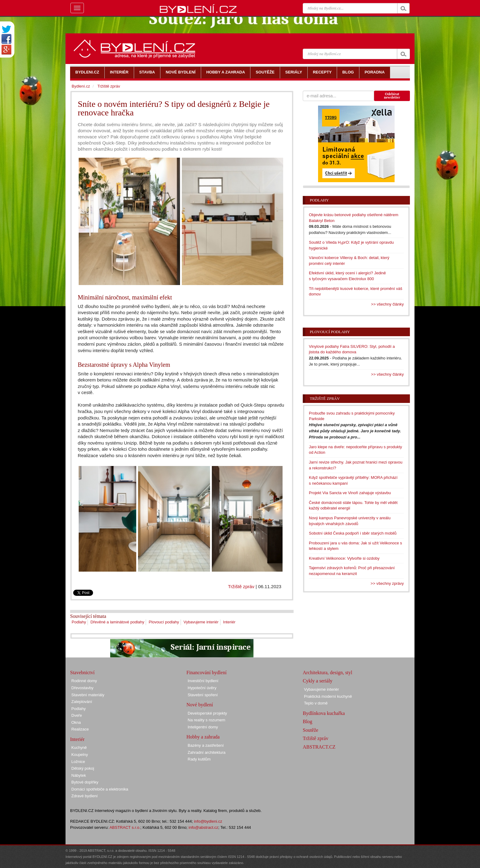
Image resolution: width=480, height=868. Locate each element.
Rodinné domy (84, 681)
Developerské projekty (207, 713)
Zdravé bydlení (84, 796)
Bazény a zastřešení (206, 745)
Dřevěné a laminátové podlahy (118, 622)
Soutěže (311, 730)
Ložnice (78, 762)
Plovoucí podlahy (164, 622)
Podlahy (79, 622)
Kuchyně (79, 748)
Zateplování (82, 702)
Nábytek (79, 775)
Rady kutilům (199, 759)
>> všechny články (387, 304)
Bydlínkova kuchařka (324, 713)
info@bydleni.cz (208, 821)
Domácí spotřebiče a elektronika (100, 789)
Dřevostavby (82, 688)
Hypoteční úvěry (202, 688)
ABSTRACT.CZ (319, 747)
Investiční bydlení (203, 681)
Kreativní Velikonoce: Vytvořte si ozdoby (344, 558)
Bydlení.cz (81, 86)
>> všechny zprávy (387, 583)
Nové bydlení (200, 705)
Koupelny (80, 755)
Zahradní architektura (207, 752)
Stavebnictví (82, 673)
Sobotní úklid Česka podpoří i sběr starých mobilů (353, 533)
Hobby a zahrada (203, 737)
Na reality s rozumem (206, 720)
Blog (307, 721)
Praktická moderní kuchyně (328, 696)
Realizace (80, 729)
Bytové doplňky (85, 782)
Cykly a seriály (318, 681)
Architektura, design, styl (328, 673)
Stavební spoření (203, 695)
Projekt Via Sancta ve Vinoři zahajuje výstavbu (350, 493)
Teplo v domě (316, 703)
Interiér (229, 622)
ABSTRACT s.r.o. (125, 827)
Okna (76, 722)
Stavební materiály (88, 695)
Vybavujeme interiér (201, 622)
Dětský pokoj (83, 768)
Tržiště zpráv (241, 586)
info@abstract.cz (203, 827)
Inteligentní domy (203, 727)
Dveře (77, 715)
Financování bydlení (206, 673)
